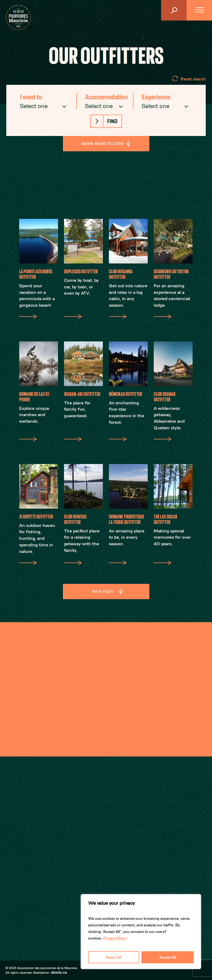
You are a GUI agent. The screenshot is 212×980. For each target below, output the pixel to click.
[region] (141, 932)
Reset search (193, 79)
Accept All (168, 957)
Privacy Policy (115, 938)
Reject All (114, 957)
